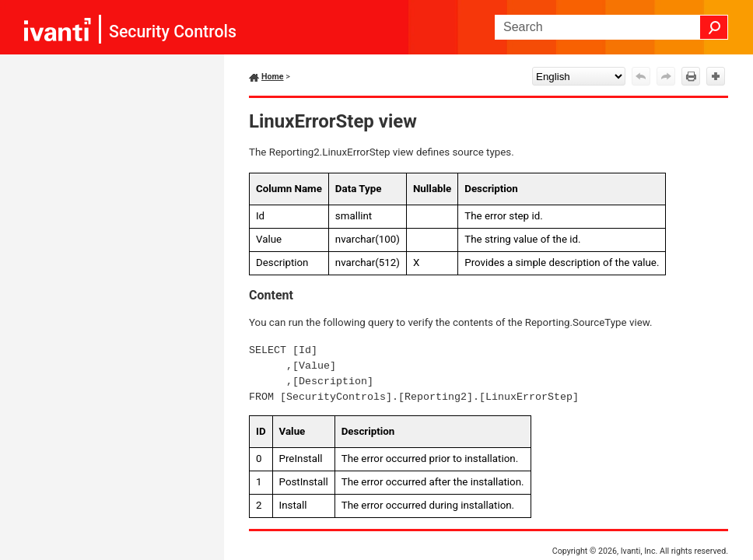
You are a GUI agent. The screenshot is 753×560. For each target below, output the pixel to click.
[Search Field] (611, 27)
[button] (714, 27)
